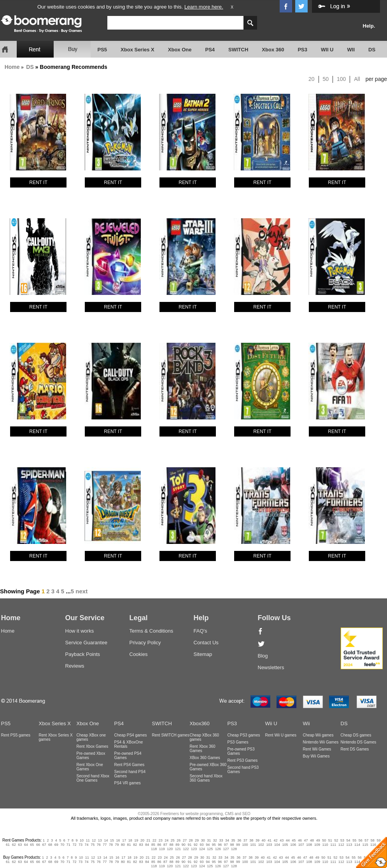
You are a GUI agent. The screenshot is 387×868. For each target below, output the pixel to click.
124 (202, 849)
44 (288, 840)
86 (159, 845)
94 (208, 845)
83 (141, 845)
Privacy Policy (145, 643)
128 (234, 849)
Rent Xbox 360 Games (203, 749)
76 (99, 845)
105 (285, 845)
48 (312, 840)
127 (226, 849)
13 (100, 840)
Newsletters (271, 667)
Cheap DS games (356, 735)
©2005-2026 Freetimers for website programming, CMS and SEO (194, 814)
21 (148, 840)
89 (177, 845)
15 (112, 840)
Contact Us (206, 643)
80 (123, 845)
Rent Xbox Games (93, 746)
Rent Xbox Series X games (56, 737)
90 (184, 845)
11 (88, 840)
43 (282, 840)
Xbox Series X (137, 50)
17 (124, 840)
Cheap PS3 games (244, 735)
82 (135, 845)
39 (257, 840)
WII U (327, 50)
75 (93, 845)
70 (62, 845)
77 (105, 845)
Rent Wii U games (281, 735)
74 (87, 845)
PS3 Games (238, 742)
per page (376, 79)
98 (232, 845)
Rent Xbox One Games (90, 767)
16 (118, 840)
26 (179, 840)
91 (189, 845)
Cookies (139, 654)
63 (20, 845)
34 (227, 840)
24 (166, 840)
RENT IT (38, 182)
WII (351, 50)
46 (300, 840)
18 (130, 840)
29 (197, 840)
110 (325, 845)
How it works (80, 631)
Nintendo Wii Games (321, 742)
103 (269, 845)
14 (106, 840)
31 (209, 840)
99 (238, 845)
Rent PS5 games (16, 735)
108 (309, 845)
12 (94, 840)
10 (82, 840)
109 (317, 845)
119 (162, 849)
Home (12, 67)
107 (301, 845)
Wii (306, 723)
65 (32, 845)
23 (161, 840)
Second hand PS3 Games (243, 770)
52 (336, 840)
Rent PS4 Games (130, 765)
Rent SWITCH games (171, 735)
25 (173, 840)
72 (74, 845)
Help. (369, 26)
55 (354, 840)
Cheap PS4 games (131, 735)
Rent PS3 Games (243, 760)
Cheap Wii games (318, 735)
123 (194, 849)
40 (263, 840)
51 (330, 840)
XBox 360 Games (205, 758)
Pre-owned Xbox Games (91, 756)
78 (111, 845)
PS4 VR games (128, 783)
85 (153, 845)
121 (178, 849)
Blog (263, 656)
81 (129, 845)
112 (341, 845)
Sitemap (203, 654)
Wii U (271, 723)
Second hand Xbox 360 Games (206, 778)
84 (147, 845)
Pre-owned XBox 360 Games (208, 767)
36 (239, 840)
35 (233, 840)
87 (165, 845)
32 (215, 840)
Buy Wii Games (316, 756)
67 (44, 845)
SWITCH (238, 50)
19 (136, 840)
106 (293, 845)
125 (210, 849)
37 (245, 840)
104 (277, 845)
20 (312, 79)
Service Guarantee (86, 643)
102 (261, 845)
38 (251, 840)
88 (172, 845)
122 (186, 849)
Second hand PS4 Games (130, 774)
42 (276, 840)
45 (294, 840)
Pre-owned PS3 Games (241, 751)
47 (306, 840)
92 (196, 845)
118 (154, 849)
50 (326, 79)
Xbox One (180, 50)
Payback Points (83, 654)
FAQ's (201, 631)
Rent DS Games (355, 749)
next (81, 591)
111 (333, 845)
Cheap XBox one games (91, 737)
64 (26, 845)
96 (220, 845)
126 (218, 849)
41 (270, 840)
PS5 (102, 50)
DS (372, 50)
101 (253, 845)
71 (68, 845)
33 (221, 840)
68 (50, 845)
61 (8, 845)
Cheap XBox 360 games (205, 737)
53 (342, 840)
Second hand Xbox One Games (93, 778)
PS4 (210, 50)
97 (226, 845)
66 (38, 845)
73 (81, 845)
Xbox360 (200, 723)
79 (117, 845)
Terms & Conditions (151, 631)
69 (56, 845)
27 (185, 840)
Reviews (75, 666)
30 (203, 840)
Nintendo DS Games (359, 742)
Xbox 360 (273, 50)
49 (318, 840)
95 (214, 845)
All (357, 79)
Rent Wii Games (317, 749)
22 (154, 840)
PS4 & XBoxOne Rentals (129, 744)
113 (349, 845)
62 (14, 845)
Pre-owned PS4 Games (128, 756)
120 (170, 849)
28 (191, 840)
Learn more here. (204, 7)
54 (348, 840)
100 (341, 79)
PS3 (302, 50)
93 (202, 845)
